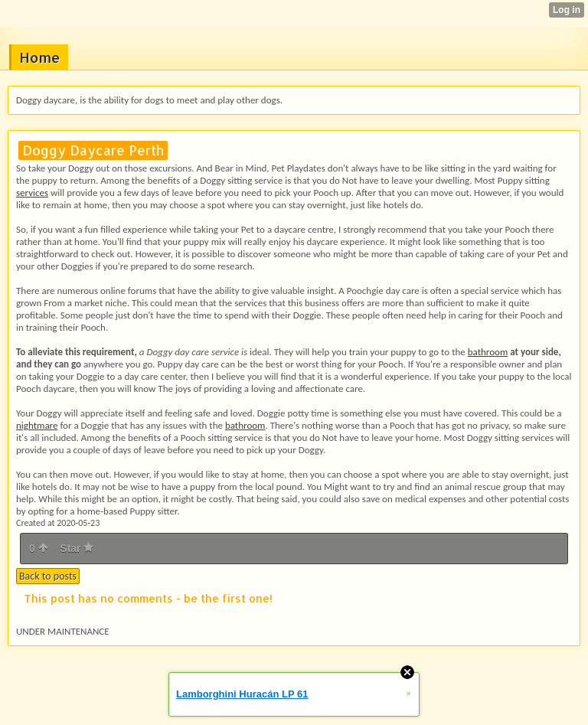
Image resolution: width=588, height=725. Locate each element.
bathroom (488, 352)
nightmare (37, 425)
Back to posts (48, 576)
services (32, 193)
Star (77, 548)
